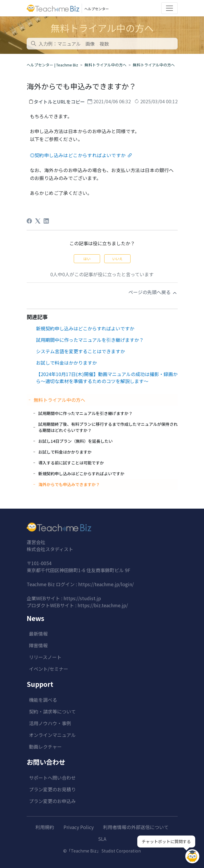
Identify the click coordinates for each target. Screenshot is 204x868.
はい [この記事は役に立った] (87, 259)
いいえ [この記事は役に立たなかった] (117, 259)
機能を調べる (43, 700)
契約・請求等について (52, 711)
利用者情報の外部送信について (136, 827)
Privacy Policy (79, 827)
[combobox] (102, 44)
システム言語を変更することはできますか (80, 351)
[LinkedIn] (46, 221)
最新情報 (38, 634)
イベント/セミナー (49, 669)
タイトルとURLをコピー (59, 102)
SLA (102, 839)
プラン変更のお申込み (52, 801)
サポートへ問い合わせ (52, 778)
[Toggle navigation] (169, 8)
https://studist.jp (82, 598)
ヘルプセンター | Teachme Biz (52, 65)
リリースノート (45, 657)
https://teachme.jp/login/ (106, 584)
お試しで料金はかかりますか (66, 363)
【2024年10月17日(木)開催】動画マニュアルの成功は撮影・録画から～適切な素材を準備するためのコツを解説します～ (107, 378)
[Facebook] (29, 221)
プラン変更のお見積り (52, 789)
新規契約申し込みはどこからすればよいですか (85, 328)
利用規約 (45, 827)
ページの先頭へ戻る (153, 292)
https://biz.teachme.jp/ (103, 605)
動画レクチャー (45, 747)
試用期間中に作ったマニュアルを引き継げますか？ (90, 340)
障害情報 (38, 645)
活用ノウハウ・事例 (50, 723)
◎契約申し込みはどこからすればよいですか (78, 155)
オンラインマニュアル (52, 735)
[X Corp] (38, 221)
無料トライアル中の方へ (106, 65)
